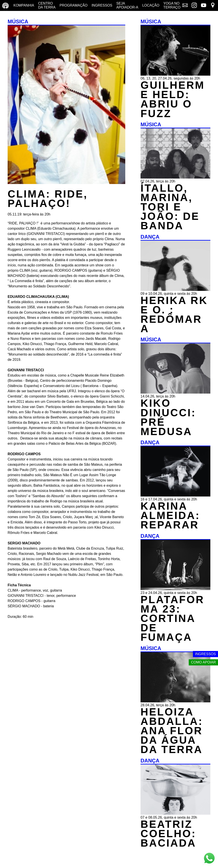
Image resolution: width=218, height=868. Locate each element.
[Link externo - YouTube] (204, 6)
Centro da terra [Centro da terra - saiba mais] (47, 5)
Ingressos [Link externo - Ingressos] (205, 654)
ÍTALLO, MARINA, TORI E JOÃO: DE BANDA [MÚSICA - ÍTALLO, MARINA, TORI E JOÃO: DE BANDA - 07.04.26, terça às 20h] (170, 207)
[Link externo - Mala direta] (185, 6)
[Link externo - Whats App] (209, 859)
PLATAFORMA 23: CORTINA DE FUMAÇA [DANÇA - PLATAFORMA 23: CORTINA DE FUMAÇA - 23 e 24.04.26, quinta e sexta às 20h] (173, 618)
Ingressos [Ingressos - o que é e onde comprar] (102, 5)
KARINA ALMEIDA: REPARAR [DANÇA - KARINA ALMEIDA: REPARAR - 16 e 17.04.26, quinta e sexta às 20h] (170, 515)
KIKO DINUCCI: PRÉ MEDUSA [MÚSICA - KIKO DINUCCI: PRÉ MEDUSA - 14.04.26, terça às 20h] (168, 417)
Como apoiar (203, 662)
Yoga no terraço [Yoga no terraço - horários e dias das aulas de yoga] (172, 5)
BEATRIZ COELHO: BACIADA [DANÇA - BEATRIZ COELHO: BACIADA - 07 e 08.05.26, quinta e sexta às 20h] (168, 834)
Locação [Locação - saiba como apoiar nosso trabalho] (151, 5)
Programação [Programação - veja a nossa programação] (74, 5)
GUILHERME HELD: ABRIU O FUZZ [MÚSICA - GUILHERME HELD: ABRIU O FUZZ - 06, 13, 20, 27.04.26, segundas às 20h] (173, 99)
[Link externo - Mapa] (213, 6)
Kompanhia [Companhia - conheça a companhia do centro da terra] (24, 5)
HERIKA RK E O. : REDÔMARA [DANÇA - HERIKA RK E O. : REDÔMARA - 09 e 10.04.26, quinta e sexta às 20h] (174, 315)
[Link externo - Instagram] (194, 6)
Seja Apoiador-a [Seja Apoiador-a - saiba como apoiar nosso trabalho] (127, 5)
